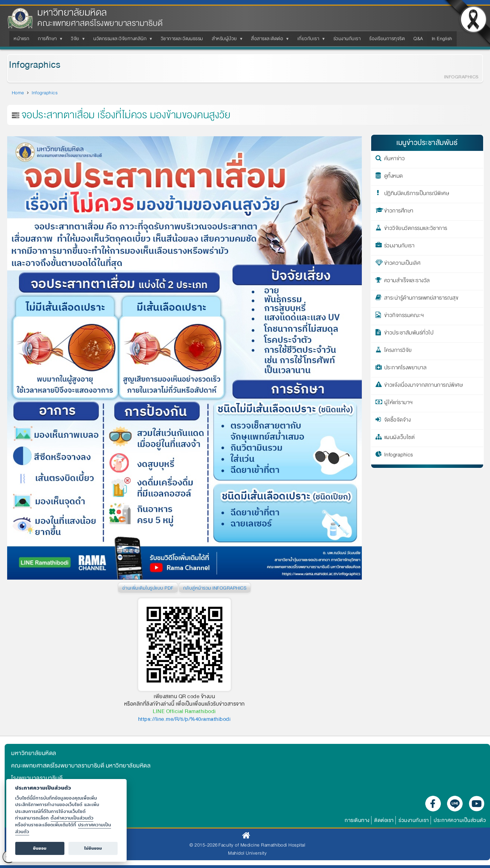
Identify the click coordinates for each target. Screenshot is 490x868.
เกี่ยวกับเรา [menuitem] (310, 40)
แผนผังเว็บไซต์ (400, 438)
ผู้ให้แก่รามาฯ (399, 404)
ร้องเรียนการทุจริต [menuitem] (387, 39)
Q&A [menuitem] (418, 39)
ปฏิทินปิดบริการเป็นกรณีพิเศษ (417, 194)
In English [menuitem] (442, 39)
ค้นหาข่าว (395, 160)
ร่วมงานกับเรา (399, 247)
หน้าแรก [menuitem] (21, 39)
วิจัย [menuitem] (76, 40)
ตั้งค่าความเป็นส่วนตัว (72, 818)
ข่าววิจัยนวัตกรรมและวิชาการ (416, 229)
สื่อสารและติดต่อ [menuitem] (268, 40)
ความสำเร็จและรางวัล (407, 282)
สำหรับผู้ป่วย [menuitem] (226, 40)
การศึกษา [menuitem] (49, 40)
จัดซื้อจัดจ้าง (398, 421)
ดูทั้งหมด (394, 177)
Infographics (29, 65)
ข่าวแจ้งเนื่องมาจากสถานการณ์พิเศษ (424, 386)
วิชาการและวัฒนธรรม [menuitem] (182, 39)
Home (18, 93)
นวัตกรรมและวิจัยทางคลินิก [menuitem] (121, 40)
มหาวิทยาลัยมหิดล (72, 13)
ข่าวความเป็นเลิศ (402, 264)
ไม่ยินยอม (93, 848)
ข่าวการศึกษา (399, 212)
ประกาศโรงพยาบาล (406, 369)
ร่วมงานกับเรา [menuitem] (347, 39)
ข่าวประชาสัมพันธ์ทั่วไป (409, 334)
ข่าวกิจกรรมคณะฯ (404, 316)
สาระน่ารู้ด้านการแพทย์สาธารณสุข (421, 299)
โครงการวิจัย (398, 351)
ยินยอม (40, 848)
